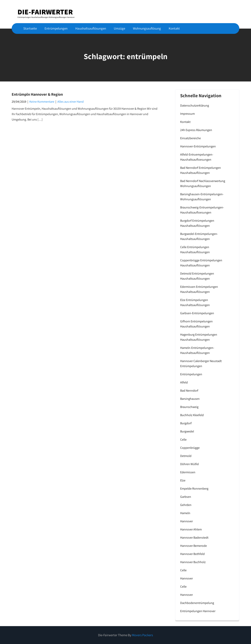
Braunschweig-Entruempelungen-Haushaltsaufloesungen (202, 210)
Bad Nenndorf (189, 391)
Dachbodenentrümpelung (197, 603)
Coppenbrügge (190, 448)
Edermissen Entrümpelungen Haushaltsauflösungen (199, 289)
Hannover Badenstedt (194, 538)
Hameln (185, 513)
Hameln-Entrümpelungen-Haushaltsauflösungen (197, 350)
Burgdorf (186, 423)
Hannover (186, 521)
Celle (183, 440)
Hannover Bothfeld (192, 554)
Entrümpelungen (56, 28)
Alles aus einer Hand (71, 102)
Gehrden (186, 505)
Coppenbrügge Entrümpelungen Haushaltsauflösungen (201, 263)
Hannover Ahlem (191, 529)
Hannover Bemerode (194, 546)
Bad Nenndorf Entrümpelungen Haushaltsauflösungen (201, 170)
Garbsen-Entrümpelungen (197, 313)
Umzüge (119, 28)
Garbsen (186, 497)
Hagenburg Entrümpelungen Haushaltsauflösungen (199, 337)
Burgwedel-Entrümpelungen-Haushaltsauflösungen (199, 236)
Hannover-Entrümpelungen (198, 146)
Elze (183, 480)
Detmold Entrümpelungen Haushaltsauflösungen (197, 276)
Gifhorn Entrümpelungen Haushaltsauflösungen (196, 324)
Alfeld (184, 382)
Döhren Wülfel (190, 464)
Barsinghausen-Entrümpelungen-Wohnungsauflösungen (202, 197)
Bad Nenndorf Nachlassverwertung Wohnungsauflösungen (203, 183)
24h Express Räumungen (196, 130)
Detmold (186, 456)
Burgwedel (187, 431)
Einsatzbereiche (190, 138)
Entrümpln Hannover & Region (37, 94)
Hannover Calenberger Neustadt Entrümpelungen (201, 364)
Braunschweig (189, 407)
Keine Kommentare (42, 102)
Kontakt (174, 28)
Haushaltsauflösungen (91, 28)
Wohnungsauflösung (147, 28)
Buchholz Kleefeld (192, 415)
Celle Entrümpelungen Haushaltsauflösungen (195, 250)
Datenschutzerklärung (195, 105)
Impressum (187, 114)
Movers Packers (142, 635)
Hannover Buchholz (193, 562)
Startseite (30, 28)
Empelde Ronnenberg (194, 489)
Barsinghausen (190, 399)
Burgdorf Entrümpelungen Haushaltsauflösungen (197, 223)
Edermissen (188, 472)
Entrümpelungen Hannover (198, 611)
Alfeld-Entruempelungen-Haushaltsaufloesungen (197, 157)
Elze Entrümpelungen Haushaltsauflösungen (195, 302)
